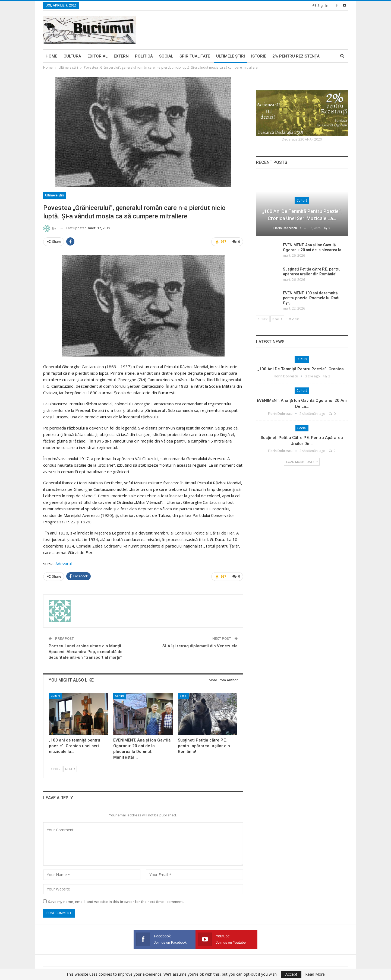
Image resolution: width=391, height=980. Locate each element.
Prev (56, 769)
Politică (144, 56)
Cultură (72, 56)
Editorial (97, 56)
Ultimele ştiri (231, 56)
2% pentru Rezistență (296, 56)
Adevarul (64, 564)
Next (70, 769)
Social (166, 56)
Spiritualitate (195, 56)
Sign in (320, 5)
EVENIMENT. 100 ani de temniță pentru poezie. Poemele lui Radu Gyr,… (312, 298)
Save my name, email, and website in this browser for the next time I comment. (116, 902)
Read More (315, 974)
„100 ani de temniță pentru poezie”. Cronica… (302, 369)
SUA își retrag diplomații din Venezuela (200, 646)
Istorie (259, 56)
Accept (291, 974)
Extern (121, 56)
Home (51, 56)
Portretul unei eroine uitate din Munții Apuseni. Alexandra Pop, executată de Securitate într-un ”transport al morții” (86, 652)
